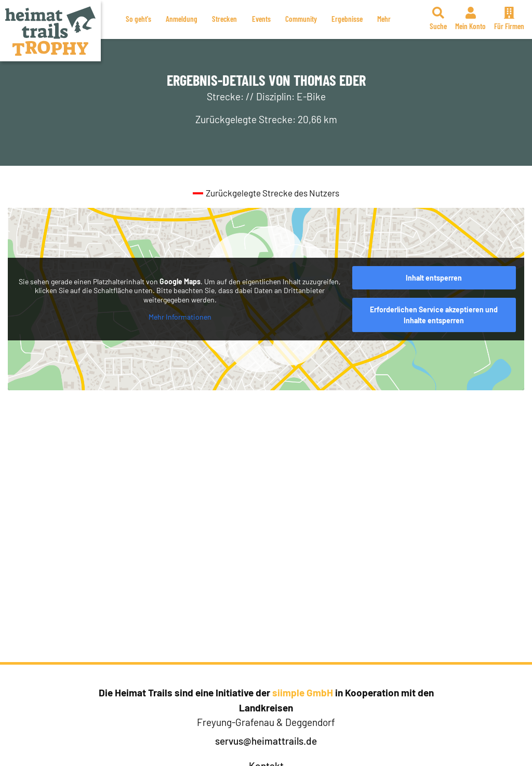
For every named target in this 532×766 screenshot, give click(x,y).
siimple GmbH (303, 692)
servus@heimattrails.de (266, 741)
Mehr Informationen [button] (180, 317)
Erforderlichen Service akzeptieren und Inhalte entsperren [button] (434, 315)
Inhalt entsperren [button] (434, 278)
